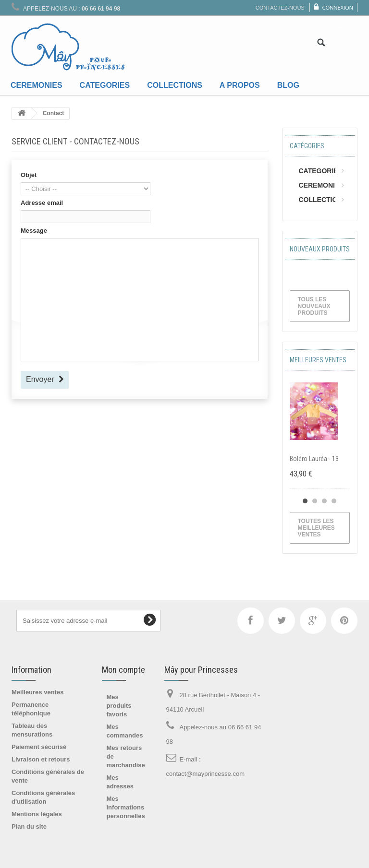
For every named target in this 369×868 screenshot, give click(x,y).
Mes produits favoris (119, 706)
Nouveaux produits (320, 249)
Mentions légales (37, 814)
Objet (29, 175)
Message (34, 231)
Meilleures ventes (318, 360)
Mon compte (123, 670)
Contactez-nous (280, 8)
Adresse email (42, 203)
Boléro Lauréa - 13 (314, 459)
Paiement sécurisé (39, 747)
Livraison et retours (41, 759)
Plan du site (29, 826)
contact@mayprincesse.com (205, 774)
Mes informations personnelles (126, 807)
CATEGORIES (321, 171)
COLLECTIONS (323, 200)
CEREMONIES (321, 185)
